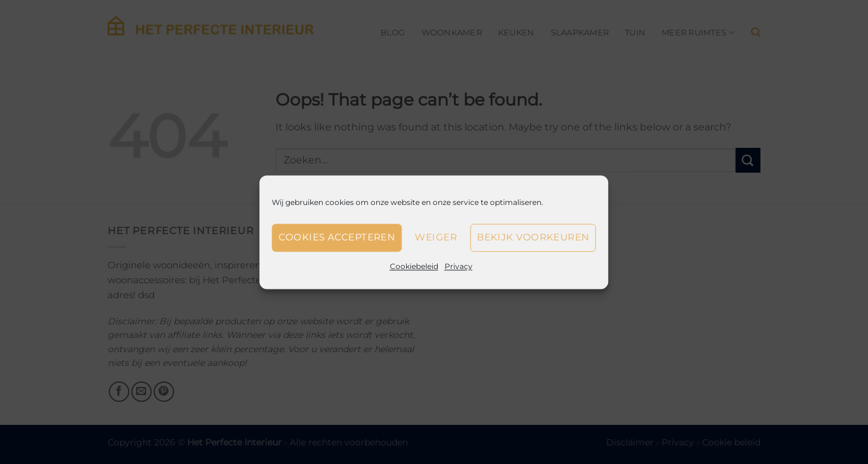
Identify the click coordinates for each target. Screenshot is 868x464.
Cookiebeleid (414, 266)
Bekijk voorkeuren (533, 237)
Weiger (436, 237)
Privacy (459, 266)
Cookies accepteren (337, 237)
